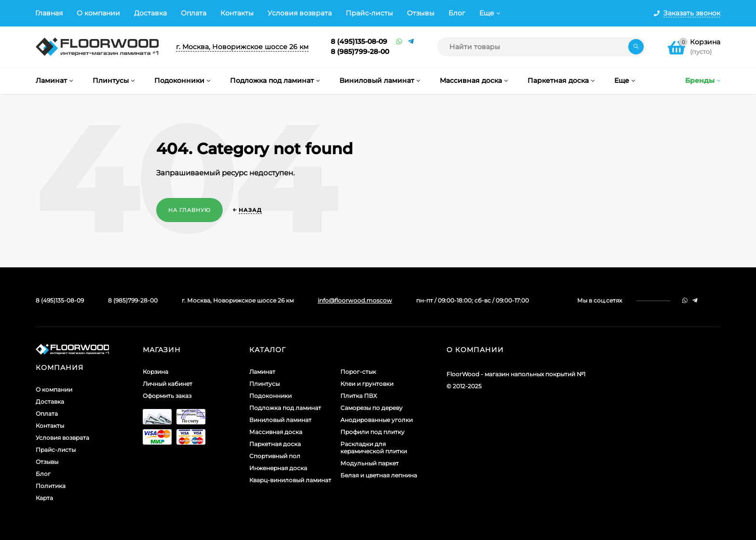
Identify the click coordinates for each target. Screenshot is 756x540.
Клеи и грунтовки (367, 384)
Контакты (237, 13)
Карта (44, 498)
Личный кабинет (168, 384)
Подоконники (270, 396)
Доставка (150, 13)
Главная (49, 13)
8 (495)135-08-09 (359, 41)
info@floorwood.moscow (355, 300)
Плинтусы (264, 384)
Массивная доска (276, 432)
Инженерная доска (278, 468)
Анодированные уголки (377, 420)
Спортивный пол (275, 456)
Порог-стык (358, 372)
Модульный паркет (370, 463)
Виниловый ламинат (280, 420)
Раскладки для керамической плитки (374, 448)
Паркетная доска (275, 444)
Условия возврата (300, 13)
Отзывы (421, 13)
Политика (51, 486)
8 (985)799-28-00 (360, 52)
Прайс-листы (369, 13)
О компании (98, 13)
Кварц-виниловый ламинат (290, 480)
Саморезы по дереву (371, 408)
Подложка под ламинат (285, 408)
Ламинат (262, 372)
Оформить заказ (167, 396)
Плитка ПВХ (359, 396)
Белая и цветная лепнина (379, 475)
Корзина (155, 372)
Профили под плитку (372, 432)
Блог (457, 13)
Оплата (194, 13)
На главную (189, 210)
